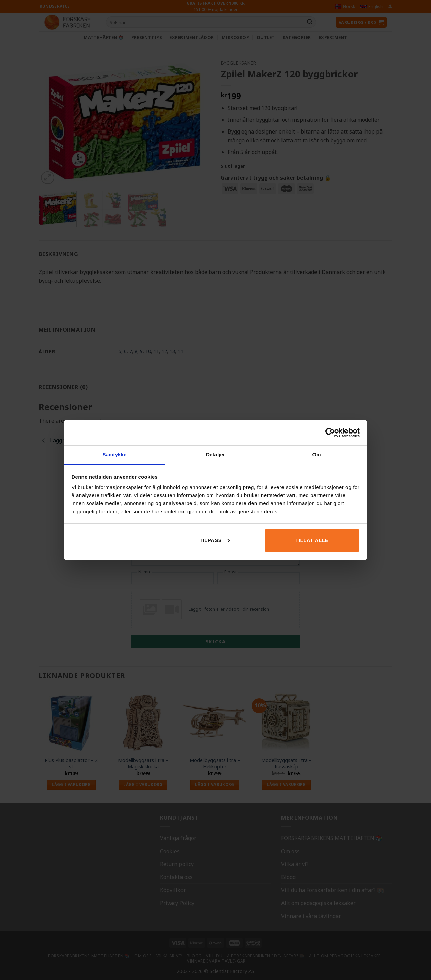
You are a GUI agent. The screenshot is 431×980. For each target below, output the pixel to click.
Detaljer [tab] (215, 455)
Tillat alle (312, 540)
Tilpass (215, 540)
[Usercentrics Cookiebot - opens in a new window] (330, 433)
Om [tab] (316, 455)
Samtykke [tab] (115, 455)
